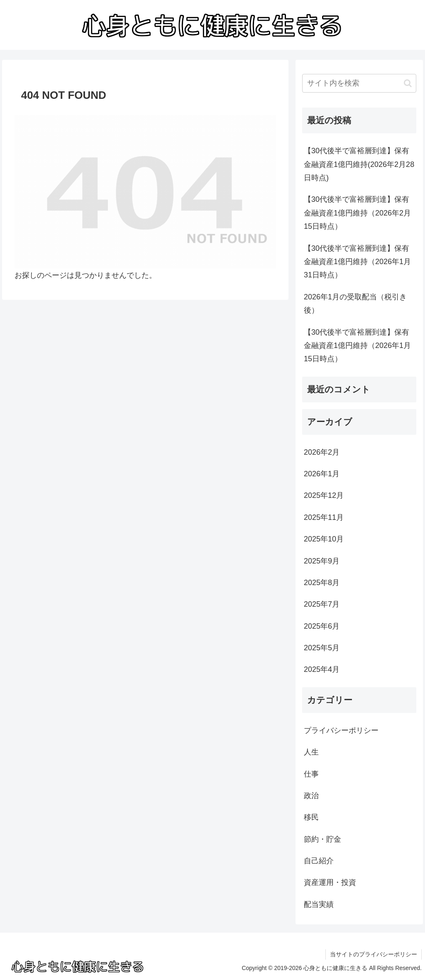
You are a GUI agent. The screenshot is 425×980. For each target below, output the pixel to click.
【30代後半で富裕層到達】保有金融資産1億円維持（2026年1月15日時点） (357, 346)
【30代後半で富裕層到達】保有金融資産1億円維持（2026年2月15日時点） (357, 213)
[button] (408, 83)
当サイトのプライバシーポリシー (374, 954)
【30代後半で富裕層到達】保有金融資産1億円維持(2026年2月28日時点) (359, 164)
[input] (359, 83)
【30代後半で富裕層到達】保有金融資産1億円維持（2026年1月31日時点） (357, 262)
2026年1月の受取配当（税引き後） (355, 304)
